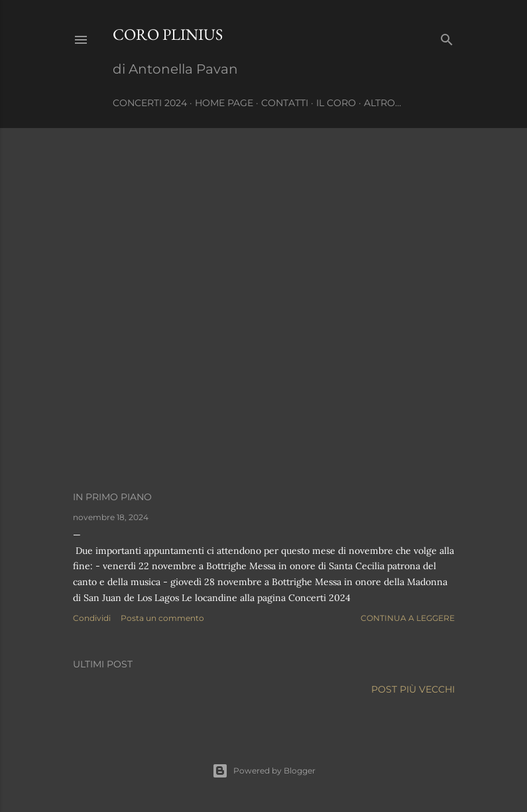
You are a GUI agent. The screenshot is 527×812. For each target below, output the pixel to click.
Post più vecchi (413, 689)
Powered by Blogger (264, 771)
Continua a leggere (408, 618)
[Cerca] (447, 37)
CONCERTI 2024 (150, 103)
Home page (224, 103)
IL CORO (336, 103)
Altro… (382, 103)
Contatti (285, 103)
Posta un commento (162, 618)
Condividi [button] (92, 618)
